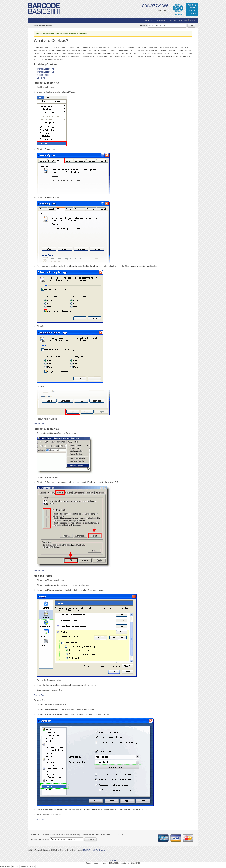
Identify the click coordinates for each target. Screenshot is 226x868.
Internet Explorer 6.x (46, 72)
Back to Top (39, 424)
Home (33, 26)
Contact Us (118, 834)
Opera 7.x (41, 78)
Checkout (183, 20)
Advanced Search (104, 834)
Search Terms (88, 834)
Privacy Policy (65, 834)
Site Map (76, 834)
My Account (150, 20)
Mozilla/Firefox (43, 75)
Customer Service (49, 834)
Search (143, 26)
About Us (35, 834)
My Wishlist (162, 20)
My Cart (173, 20)
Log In (193, 20)
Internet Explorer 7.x (46, 69)
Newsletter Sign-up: (40, 839)
